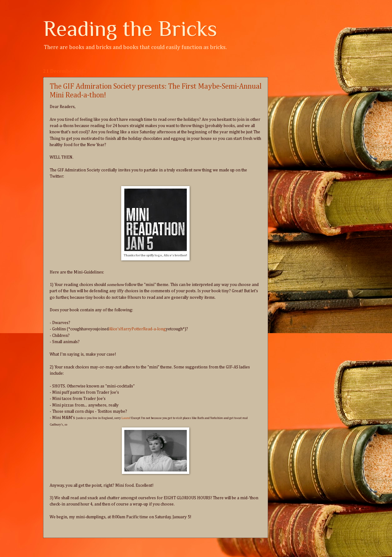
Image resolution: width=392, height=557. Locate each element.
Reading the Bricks (130, 28)
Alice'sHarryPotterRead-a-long (137, 329)
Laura (126, 418)
